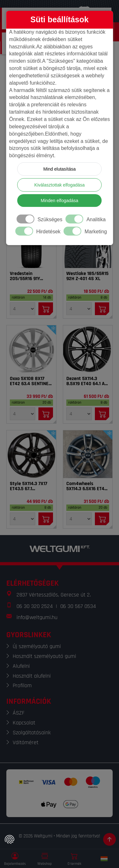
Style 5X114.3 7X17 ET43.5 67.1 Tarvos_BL (29, 486)
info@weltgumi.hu (37, 617)
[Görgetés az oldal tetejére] (109, 839)
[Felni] (31, 349)
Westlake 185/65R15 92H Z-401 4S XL (87, 276)
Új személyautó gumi (37, 646)
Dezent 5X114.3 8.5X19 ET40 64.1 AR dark (87, 381)
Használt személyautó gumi (44, 656)
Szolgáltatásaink (32, 733)
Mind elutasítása (60, 169)
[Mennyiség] (23, 309)
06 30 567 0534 (78, 606)
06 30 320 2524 (35, 606)
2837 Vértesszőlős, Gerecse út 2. (54, 595)
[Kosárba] (46, 309)
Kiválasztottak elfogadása (60, 185)
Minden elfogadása (59, 201)
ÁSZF (19, 713)
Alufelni (21, 666)
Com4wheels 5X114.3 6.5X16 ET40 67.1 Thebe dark (87, 486)
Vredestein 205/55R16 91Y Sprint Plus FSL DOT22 (26, 276)
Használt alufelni (32, 676)
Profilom (22, 685)
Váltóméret (26, 742)
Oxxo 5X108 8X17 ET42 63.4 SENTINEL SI (30, 381)
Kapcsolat (24, 723)
